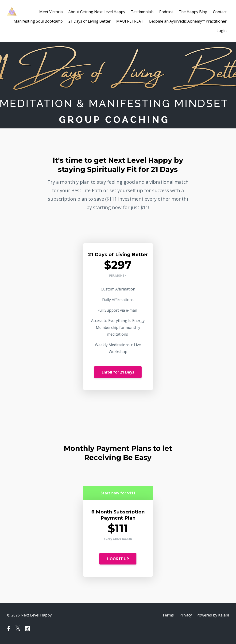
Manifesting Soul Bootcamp (38, 21)
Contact (220, 12)
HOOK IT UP (118, 559)
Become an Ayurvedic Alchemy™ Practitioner (188, 21)
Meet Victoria (51, 12)
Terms (168, 615)
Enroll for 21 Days (118, 372)
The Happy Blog (193, 12)
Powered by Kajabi (213, 615)
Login (222, 31)
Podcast (166, 12)
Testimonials (142, 12)
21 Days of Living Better (89, 21)
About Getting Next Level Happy (97, 12)
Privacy (186, 615)
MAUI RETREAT (130, 21)
